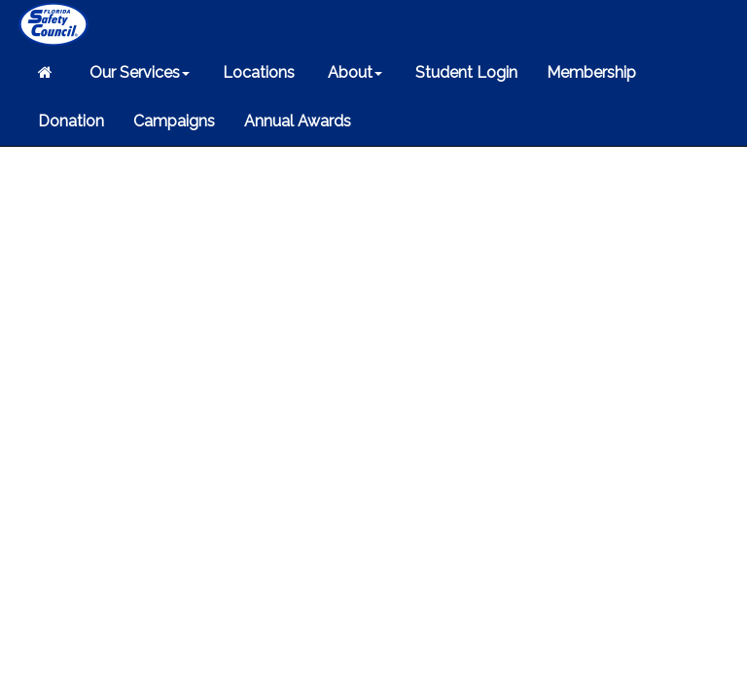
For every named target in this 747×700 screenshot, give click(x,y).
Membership (591, 72)
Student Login (464, 72)
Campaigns (174, 121)
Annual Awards (298, 121)
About (353, 72)
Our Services (138, 72)
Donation (71, 121)
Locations (257, 72)
